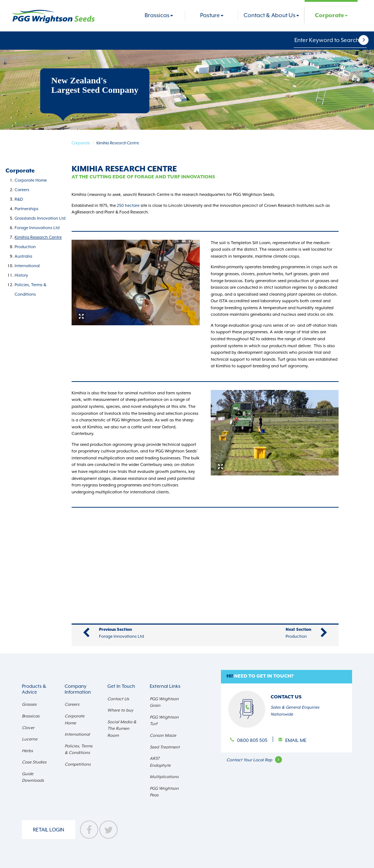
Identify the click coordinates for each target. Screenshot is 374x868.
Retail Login (49, 830)
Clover (28, 728)
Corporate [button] (331, 16)
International (27, 266)
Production (25, 247)
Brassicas (31, 716)
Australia (23, 256)
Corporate (81, 143)
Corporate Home (31, 180)
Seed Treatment (165, 747)
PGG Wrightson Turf (164, 721)
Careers (22, 190)
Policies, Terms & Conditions (79, 750)
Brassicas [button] (159, 15)
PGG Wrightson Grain (164, 702)
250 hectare (129, 206)
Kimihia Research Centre (38, 237)
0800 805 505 (253, 740)
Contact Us (118, 699)
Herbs (27, 751)
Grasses (29, 704)
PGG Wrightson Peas (164, 792)
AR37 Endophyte (160, 762)
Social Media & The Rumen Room (122, 729)
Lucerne (30, 739)
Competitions (78, 764)
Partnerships (26, 209)
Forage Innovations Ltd (37, 228)
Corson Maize (163, 736)
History (21, 275)
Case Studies (34, 762)
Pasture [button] (212, 15)
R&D (19, 199)
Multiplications (164, 777)
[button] (368, 40)
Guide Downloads (33, 777)
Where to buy (120, 710)
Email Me (296, 740)
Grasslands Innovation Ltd (40, 218)
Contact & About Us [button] (271, 15)
